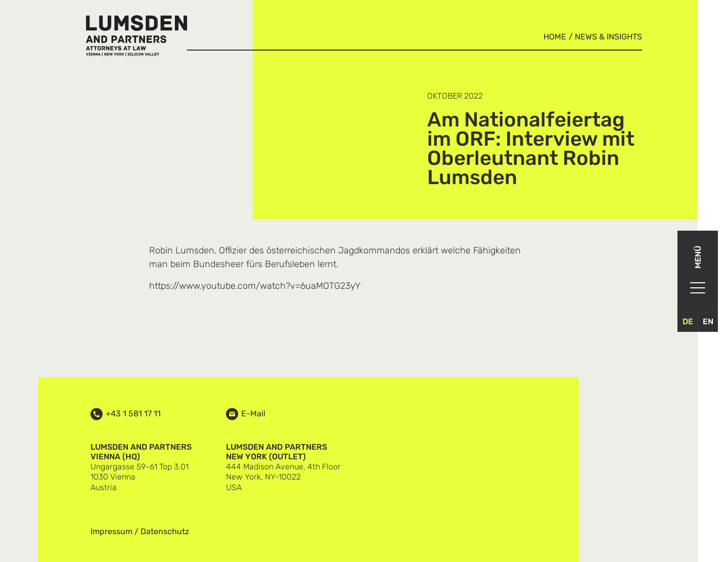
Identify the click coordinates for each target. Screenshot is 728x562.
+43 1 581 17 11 (133, 414)
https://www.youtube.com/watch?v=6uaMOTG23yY (255, 286)
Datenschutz (165, 531)
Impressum (111, 531)
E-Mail (253, 414)
